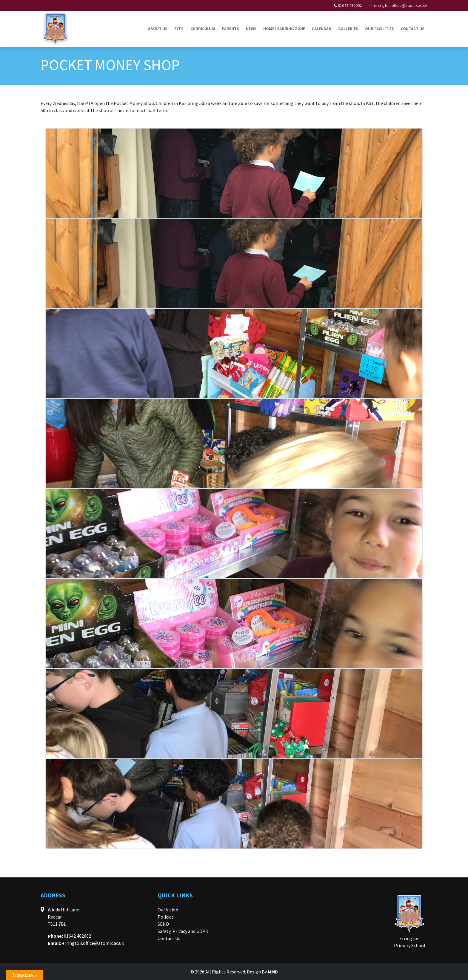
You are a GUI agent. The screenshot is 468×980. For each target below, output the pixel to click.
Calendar (322, 29)
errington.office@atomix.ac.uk (401, 5)
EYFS (179, 29)
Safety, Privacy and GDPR (183, 931)
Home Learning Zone (284, 29)
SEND (163, 924)
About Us (158, 29)
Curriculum (203, 29)
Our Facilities (380, 29)
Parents (230, 29)
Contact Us (413, 29)
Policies (166, 917)
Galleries (348, 29)
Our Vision (168, 910)
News (251, 29)
